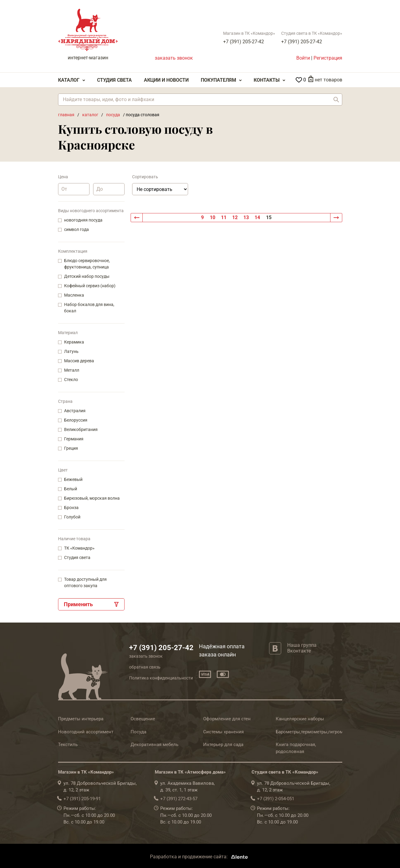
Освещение (143, 719)
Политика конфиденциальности (161, 678)
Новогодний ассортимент (86, 732)
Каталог (69, 80)
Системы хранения (223, 732)
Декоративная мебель (154, 745)
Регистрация (328, 58)
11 (224, 217)
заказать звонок (174, 58)
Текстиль (68, 745)
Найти (336, 100)
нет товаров (328, 80)
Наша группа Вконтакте (302, 648)
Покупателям (218, 80)
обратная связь (145, 667)
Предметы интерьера (81, 719)
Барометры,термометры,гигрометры (315, 732)
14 (257, 217)
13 (246, 217)
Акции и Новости (166, 80)
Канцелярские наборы (300, 719)
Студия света (114, 80)
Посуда (138, 732)
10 (213, 217)
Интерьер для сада (223, 745)
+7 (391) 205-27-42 (244, 42)
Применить (78, 604)
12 (235, 217)
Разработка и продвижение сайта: (200, 857)
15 (269, 217)
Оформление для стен (227, 719)
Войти (303, 58)
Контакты (267, 80)
